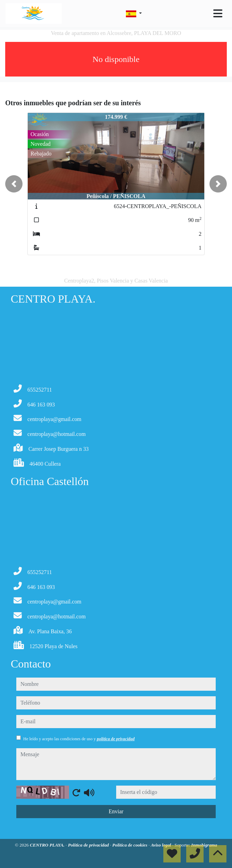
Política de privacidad (89, 845)
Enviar (116, 811)
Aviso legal (162, 845)
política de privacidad (116, 739)
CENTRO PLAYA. (48, 845)
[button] (14, 184)
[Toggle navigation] (218, 14)
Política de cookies (130, 845)
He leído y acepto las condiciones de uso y (79, 739)
